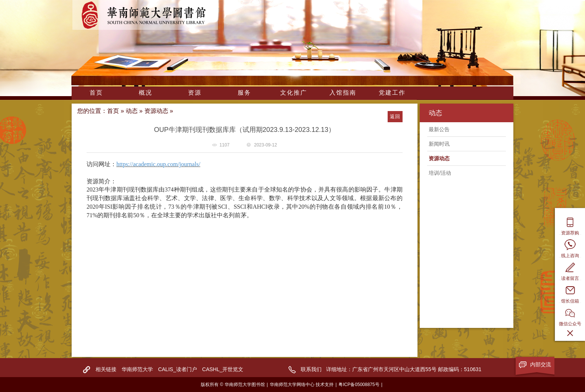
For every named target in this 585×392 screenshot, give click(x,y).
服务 (244, 93)
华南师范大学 (137, 369)
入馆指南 (343, 93)
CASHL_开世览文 (223, 369)
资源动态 (156, 111)
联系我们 (311, 369)
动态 (132, 111)
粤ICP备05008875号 (359, 385)
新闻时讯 (439, 144)
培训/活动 (440, 173)
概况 (146, 93)
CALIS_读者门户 (178, 369)
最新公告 (439, 129)
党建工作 (392, 93)
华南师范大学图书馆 (145, 15)
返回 (395, 116)
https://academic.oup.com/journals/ (158, 164)
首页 (96, 93)
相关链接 (106, 369)
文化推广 (294, 93)
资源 (195, 93)
